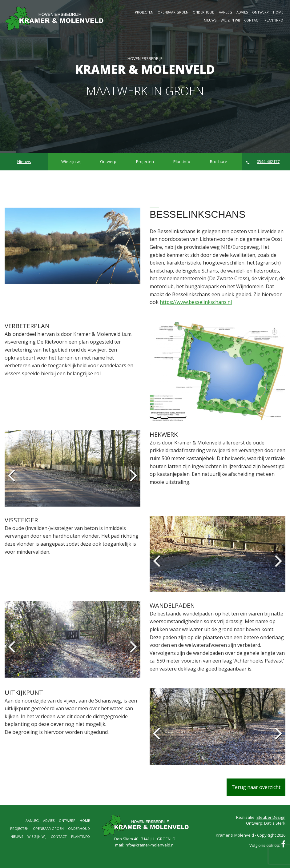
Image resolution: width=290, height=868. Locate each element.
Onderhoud (204, 12)
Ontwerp (260, 12)
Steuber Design (271, 817)
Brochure (219, 161)
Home (278, 12)
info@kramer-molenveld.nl (150, 845)
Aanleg (226, 12)
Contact (252, 20)
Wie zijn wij (230, 20)
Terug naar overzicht (256, 787)
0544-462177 (263, 162)
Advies (242, 12)
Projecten (144, 12)
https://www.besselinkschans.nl (196, 302)
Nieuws (210, 20)
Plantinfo (274, 20)
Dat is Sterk (275, 823)
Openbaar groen (173, 12)
